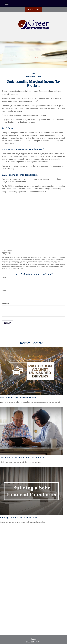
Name (4, 277)
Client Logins (33, 9)
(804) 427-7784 (36, 642)
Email (4, 290)
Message (5, 303)
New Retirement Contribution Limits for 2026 (22, 457)
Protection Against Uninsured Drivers (18, 397)
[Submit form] (7, 323)
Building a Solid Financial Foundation (18, 518)
